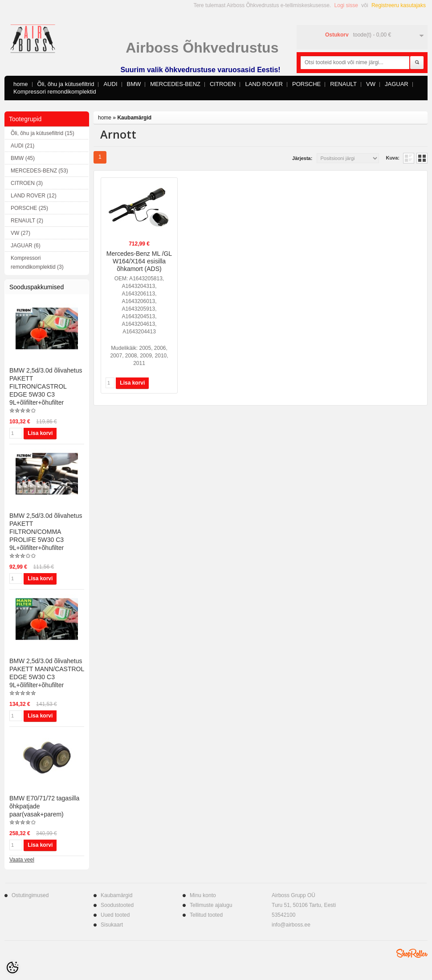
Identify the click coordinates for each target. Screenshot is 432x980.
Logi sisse (346, 5)
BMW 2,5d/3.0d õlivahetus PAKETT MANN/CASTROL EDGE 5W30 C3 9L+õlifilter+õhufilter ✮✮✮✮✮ (47, 677)
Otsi (417, 63)
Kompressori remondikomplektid (55, 92)
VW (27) (20, 233)
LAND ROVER (264, 84)
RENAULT (343, 84)
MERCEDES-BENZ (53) (39, 171)
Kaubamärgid (134, 118)
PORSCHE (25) (29, 208)
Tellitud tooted (206, 915)
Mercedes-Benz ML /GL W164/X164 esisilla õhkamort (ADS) (139, 261)
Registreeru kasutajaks (399, 5)
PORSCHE (306, 84)
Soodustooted (117, 905)
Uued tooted (115, 915)
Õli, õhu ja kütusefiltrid (66, 84)
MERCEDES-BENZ (175, 84)
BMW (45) (23, 158)
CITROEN (223, 84)
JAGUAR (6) (26, 246)
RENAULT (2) (27, 221)
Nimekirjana (409, 158)
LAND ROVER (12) (34, 196)
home (21, 84)
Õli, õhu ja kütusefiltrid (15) (43, 133)
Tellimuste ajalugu (211, 905)
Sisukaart (112, 925)
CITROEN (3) (27, 183)
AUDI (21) (22, 146)
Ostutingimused (30, 895)
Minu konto (203, 895)
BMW (134, 84)
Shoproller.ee (412, 953)
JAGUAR (397, 84)
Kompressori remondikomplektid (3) (37, 262)
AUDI (110, 84)
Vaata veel (22, 860)
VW (371, 84)
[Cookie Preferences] (12, 968)
